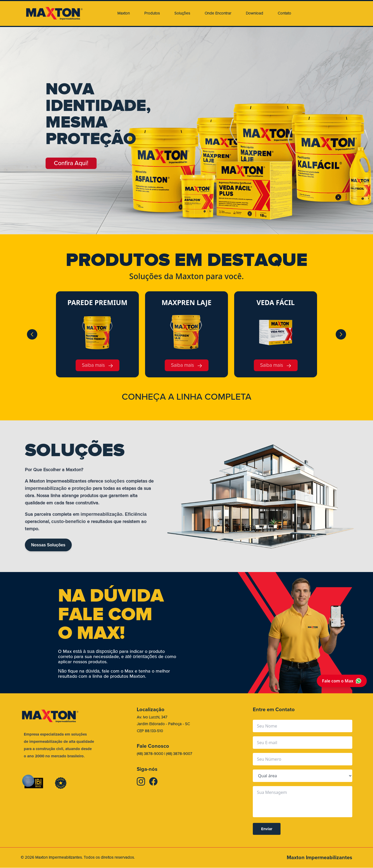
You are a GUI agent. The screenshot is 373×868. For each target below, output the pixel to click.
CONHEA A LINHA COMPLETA (186, 397)
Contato (284, 13)
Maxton (124, 13)
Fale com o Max (342, 681)
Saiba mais (98, 365)
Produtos (152, 13)
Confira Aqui (75, 164)
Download (254, 13)
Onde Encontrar (218, 13)
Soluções (182, 13)
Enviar (267, 829)
